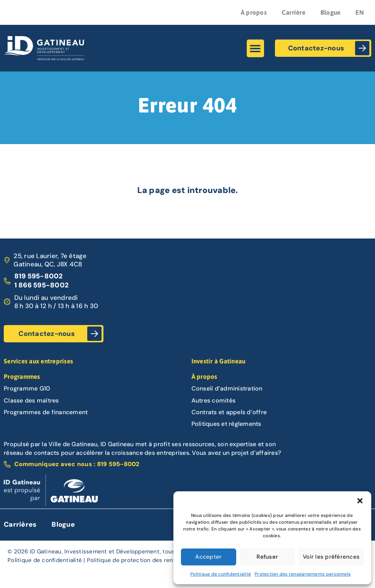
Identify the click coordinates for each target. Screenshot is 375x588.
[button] (360, 501)
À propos (254, 12)
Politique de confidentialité (221, 574)
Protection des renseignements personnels (303, 574)
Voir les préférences (331, 557)
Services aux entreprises (38, 361)
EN (360, 12)
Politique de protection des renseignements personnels (164, 560)
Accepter (208, 557)
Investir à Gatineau (219, 361)
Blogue (331, 12)
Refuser (267, 557)
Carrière (294, 12)
